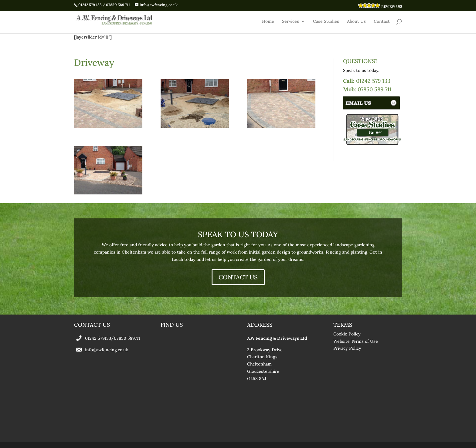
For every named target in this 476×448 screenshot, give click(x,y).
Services (291, 22)
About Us (356, 22)
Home (268, 22)
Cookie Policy (347, 334)
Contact (382, 22)
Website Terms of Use (356, 341)
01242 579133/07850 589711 (112, 338)
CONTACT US (238, 277)
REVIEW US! (380, 6)
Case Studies (326, 22)
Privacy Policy (347, 348)
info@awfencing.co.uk (107, 350)
